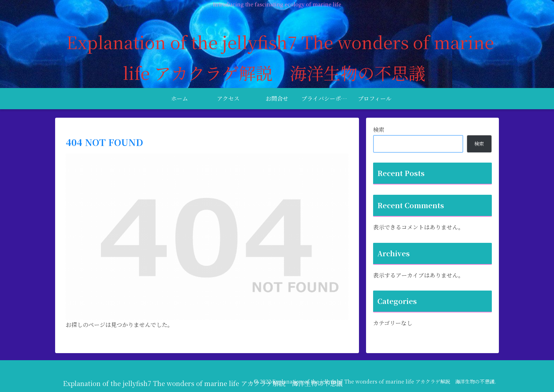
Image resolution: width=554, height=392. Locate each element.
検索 (379, 130)
